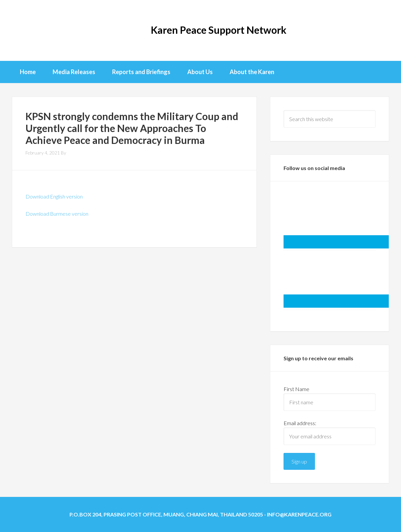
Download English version (54, 196)
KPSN (38, 30)
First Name (296, 389)
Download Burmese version (57, 214)
